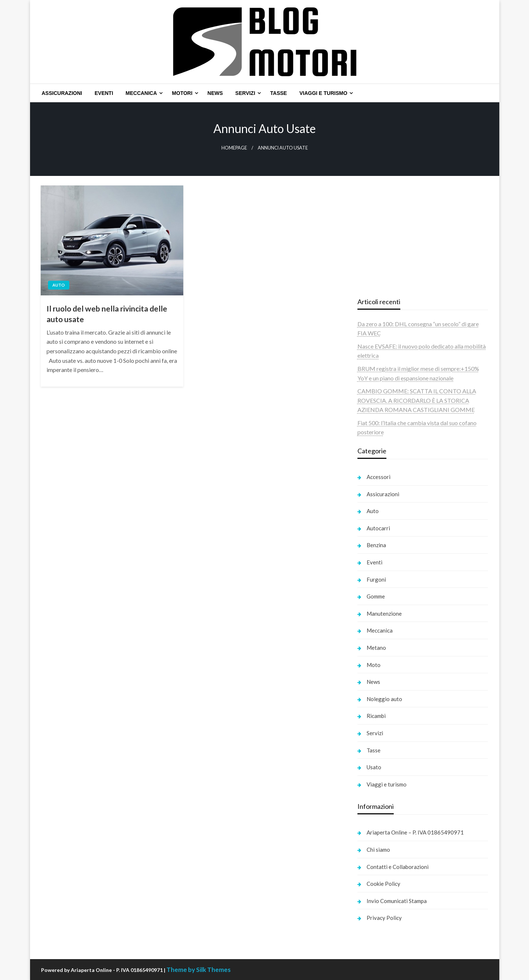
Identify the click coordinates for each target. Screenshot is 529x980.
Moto (374, 665)
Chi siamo (378, 850)
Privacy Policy (384, 918)
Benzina (376, 545)
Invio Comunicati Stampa (397, 901)
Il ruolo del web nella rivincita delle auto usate (107, 314)
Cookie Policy (383, 884)
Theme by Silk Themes (199, 970)
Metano (376, 648)
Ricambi (376, 716)
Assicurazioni (62, 93)
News (215, 93)
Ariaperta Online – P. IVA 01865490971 (415, 832)
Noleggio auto (384, 699)
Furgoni (376, 579)
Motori (182, 93)
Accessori (379, 477)
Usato (374, 767)
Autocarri (378, 528)
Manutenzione (384, 614)
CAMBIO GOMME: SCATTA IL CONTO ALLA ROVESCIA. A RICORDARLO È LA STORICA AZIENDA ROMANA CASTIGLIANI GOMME (417, 400)
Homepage (234, 148)
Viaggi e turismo (324, 93)
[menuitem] (62, 93)
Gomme (376, 596)
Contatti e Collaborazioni (398, 867)
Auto (59, 285)
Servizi (245, 93)
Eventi (104, 93)
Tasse (279, 93)
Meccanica (142, 93)
